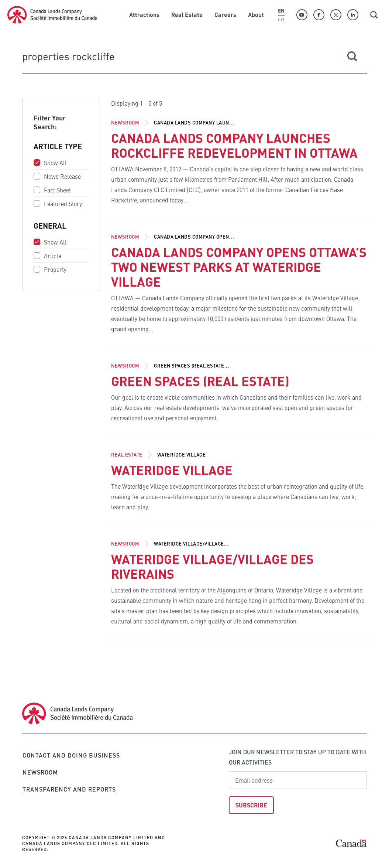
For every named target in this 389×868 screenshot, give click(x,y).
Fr (281, 19)
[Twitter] (336, 15)
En (281, 10)
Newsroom (125, 122)
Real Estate (127, 454)
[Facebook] (319, 15)
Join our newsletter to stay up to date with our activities (297, 757)
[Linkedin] (353, 15)
